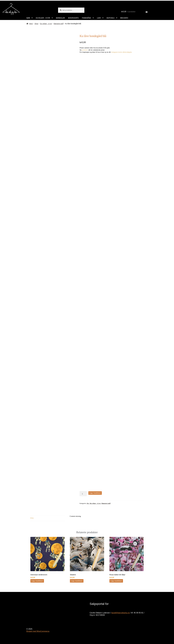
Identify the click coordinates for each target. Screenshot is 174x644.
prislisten (85, 50)
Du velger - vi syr (46, 24)
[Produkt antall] (83, 494)
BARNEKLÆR (60, 18)
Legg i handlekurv (95, 493)
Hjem (31, 24)
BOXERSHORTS (73, 18)
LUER (99, 18)
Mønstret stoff (58, 24)
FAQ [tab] (32, 518)
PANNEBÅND (86, 18)
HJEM (28, 18)
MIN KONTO (124, 18)
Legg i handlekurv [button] (37, 581)
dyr (88, 503)
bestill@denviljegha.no (121, 613)
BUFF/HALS (111, 18)
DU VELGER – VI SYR (43, 18)
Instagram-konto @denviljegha (121, 52)
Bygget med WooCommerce (38, 631)
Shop (36, 24)
